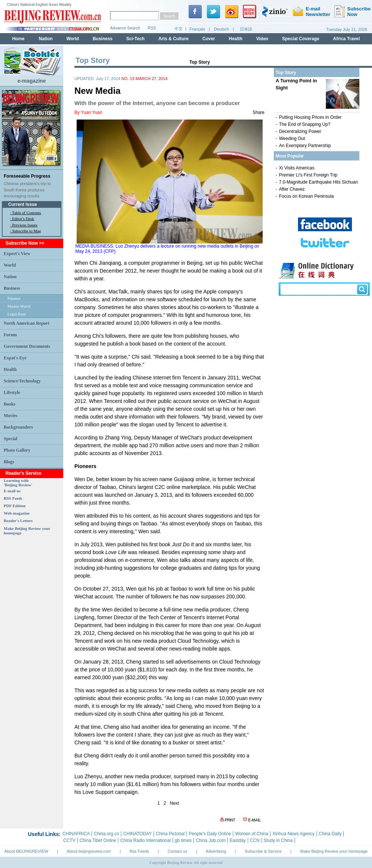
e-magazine (32, 81)
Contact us (178, 851)
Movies (11, 416)
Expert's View (17, 254)
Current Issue (23, 204)
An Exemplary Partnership (305, 146)
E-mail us (12, 491)
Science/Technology (22, 381)
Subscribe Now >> (25, 243)
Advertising (216, 851)
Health (10, 369)
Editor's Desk (23, 219)
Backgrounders (18, 427)
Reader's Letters (18, 521)
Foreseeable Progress (27, 176)
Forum (10, 335)
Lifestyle (12, 392)
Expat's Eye (15, 358)
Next (175, 803)
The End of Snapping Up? (305, 124)
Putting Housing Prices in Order (310, 117)
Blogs (9, 462)
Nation (10, 277)
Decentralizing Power (300, 131)
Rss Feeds (139, 851)
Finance (14, 298)
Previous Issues (25, 225)
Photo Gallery (17, 450)
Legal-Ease (17, 314)
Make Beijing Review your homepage (334, 851)
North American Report (27, 323)
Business (12, 288)
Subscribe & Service (263, 851)
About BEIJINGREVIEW (26, 851)
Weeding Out (292, 139)
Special (11, 439)
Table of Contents (26, 213)
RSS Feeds (13, 498)
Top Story (200, 62)
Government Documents (27, 346)
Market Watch (19, 306)
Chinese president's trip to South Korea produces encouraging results (27, 190)
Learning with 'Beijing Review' (18, 483)
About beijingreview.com (89, 851)
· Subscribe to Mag (25, 231)
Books (9, 404)
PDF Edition (15, 506)
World (10, 265)
